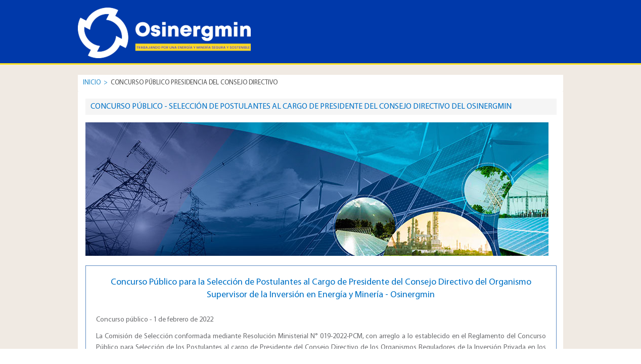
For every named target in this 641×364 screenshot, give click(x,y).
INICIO (92, 83)
